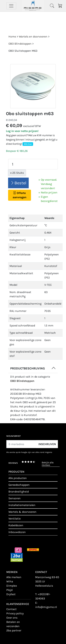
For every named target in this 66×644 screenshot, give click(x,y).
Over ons (12, 618)
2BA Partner (14, 630)
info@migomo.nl (46, 607)
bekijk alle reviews (48, 464)
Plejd (9, 590)
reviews (13, 463)
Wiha (10, 581)
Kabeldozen (16, 525)
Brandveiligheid (19, 492)
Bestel (18, 183)
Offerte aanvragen (20, 195)
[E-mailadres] (21, 444)
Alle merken (14, 577)
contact (11, 609)
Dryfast (11, 594)
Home (12, 36)
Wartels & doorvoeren (22, 512)
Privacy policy (15, 613)
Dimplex (12, 586)
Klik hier (28, 144)
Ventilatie (15, 519)
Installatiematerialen (22, 505)
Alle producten (18, 478)
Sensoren (15, 498)
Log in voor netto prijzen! (22, 131)
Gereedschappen (19, 485)
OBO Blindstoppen (22, 381)
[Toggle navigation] (11, 6)
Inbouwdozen (17, 532)
